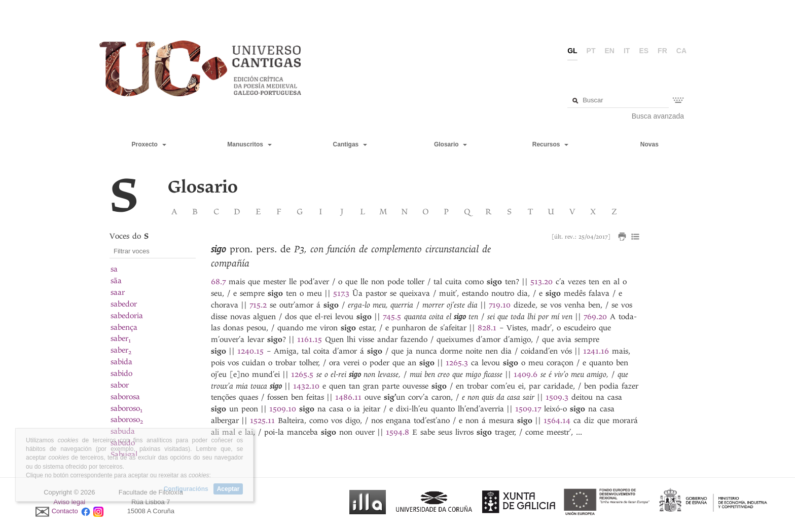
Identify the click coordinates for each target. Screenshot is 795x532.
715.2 (258, 305)
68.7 (218, 282)
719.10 (500, 305)
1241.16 (596, 351)
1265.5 (302, 374)
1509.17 (528, 409)
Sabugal (124, 454)
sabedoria (127, 316)
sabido (121, 373)
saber (121, 338)
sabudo (123, 443)
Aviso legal (70, 502)
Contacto (65, 511)
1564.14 (557, 421)
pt (591, 51)
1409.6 (526, 374)
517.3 (341, 293)
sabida (121, 362)
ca (681, 51)
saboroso (127, 408)
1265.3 (457, 363)
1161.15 (310, 339)
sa (114, 269)
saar (118, 292)
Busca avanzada (658, 116)
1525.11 (262, 421)
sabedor (124, 304)
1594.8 (397, 432)
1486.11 (348, 397)
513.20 (541, 282)
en (610, 51)
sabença (124, 327)
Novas (649, 144)
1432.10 (306, 386)
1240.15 (250, 351)
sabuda (123, 431)
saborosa (125, 397)
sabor (120, 385)
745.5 (392, 317)
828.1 (487, 328)
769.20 (595, 317)
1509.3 (557, 397)
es (644, 51)
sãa (116, 281)
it (627, 51)
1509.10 (283, 409)
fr (662, 51)
